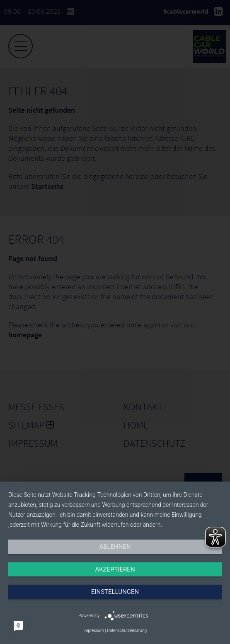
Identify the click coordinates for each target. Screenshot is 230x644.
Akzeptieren (115, 569)
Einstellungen (115, 592)
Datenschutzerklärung (127, 631)
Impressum (94, 631)
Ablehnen (115, 547)
